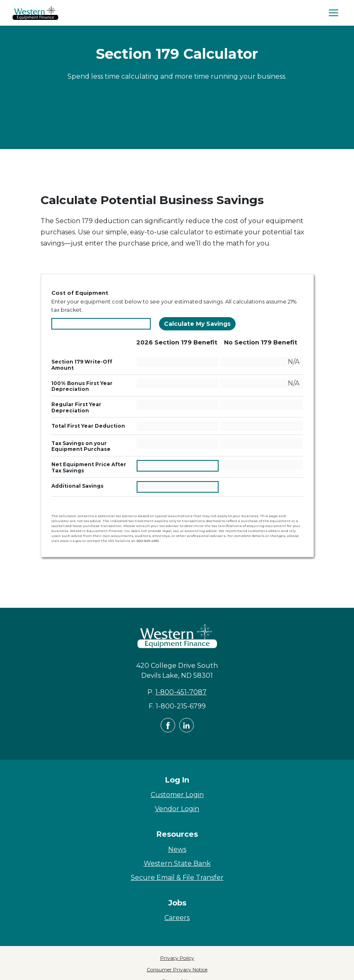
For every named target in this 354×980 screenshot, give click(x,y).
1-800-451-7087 (181, 692)
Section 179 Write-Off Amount (82, 365)
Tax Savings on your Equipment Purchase (93, 446)
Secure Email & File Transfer (177, 878)
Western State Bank (177, 863)
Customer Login (177, 795)
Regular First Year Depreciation (89, 407)
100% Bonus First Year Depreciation (89, 386)
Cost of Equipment (80, 293)
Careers (177, 918)
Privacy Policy (177, 958)
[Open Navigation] (333, 13)
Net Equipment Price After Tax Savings (89, 467)
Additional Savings (93, 486)
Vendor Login (177, 809)
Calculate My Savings (197, 324)
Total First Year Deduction (93, 426)
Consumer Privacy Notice (177, 969)
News (177, 849)
